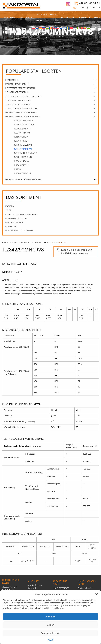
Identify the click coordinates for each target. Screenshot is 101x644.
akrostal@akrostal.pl (88, 7)
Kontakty (11, 226)
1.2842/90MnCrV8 (23, 149)
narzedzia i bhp (14, 222)
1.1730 (17, 169)
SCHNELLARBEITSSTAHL (17, 92)
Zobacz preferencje (51, 633)
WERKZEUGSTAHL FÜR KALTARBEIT (23, 116)
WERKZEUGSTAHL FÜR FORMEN (21, 112)
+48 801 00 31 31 (89, 3)
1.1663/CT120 (21, 137)
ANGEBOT (25, 17)
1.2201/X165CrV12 (23, 157)
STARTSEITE (9, 17)
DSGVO (51, 640)
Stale (15, 243)
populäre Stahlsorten (34, 71)
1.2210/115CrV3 (22, 133)
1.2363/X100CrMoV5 (24, 125)
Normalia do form (16, 218)
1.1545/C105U (21, 165)
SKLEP (8, 210)
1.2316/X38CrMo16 (23, 121)
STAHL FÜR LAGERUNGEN (18, 100)
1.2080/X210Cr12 (22, 173)
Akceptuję (51, 617)
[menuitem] (9, 18)
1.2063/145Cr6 (21, 161)
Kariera (83, 17)
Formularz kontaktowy (19, 231)
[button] (97, 594)
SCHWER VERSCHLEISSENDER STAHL (23, 96)
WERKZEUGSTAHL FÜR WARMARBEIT (24, 179)
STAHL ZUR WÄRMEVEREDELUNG (22, 108)
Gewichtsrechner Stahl (46, 17)
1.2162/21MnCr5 (22, 129)
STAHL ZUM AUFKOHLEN (18, 104)
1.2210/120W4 (21, 141)
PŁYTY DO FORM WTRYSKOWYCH (22, 214)
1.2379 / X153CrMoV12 (25, 153)
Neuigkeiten (67, 17)
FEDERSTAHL (12, 80)
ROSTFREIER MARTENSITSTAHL (21, 88)
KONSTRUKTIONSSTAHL (17, 84)
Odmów (51, 625)
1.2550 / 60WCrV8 (23, 145)
